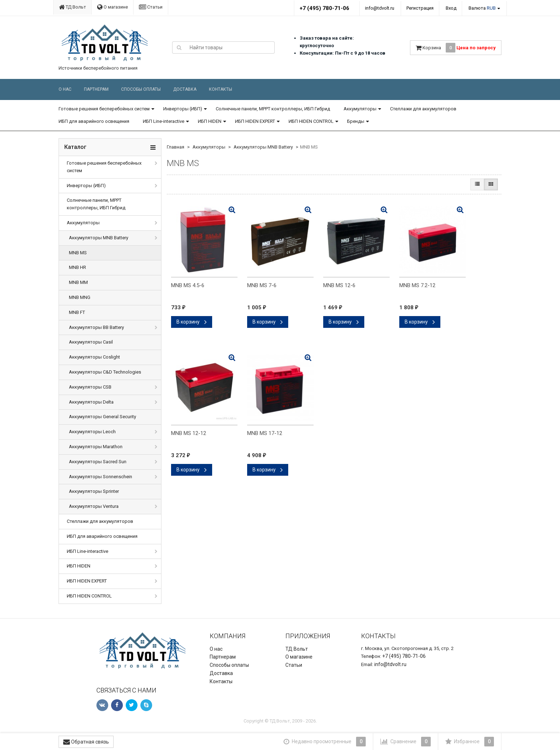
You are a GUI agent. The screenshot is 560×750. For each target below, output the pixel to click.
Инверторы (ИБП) (183, 109)
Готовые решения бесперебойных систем (104, 109)
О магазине (112, 7)
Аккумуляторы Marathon (96, 447)
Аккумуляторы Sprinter (94, 491)
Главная (176, 147)
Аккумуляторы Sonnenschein (101, 477)
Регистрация (420, 8)
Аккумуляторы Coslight (94, 357)
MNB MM (78, 282)
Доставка (185, 89)
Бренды (356, 121)
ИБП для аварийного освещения (94, 121)
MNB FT (77, 312)
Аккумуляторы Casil (91, 342)
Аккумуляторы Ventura (94, 506)
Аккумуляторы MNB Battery (99, 238)
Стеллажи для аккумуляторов (423, 109)
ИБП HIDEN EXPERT (255, 121)
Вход (451, 8)
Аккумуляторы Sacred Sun (98, 462)
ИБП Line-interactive (164, 121)
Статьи (151, 7)
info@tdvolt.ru (380, 8)
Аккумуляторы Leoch (92, 432)
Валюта (482, 8)
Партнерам (96, 89)
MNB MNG (80, 297)
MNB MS (78, 253)
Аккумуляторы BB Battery (96, 327)
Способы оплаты (141, 89)
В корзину (192, 322)
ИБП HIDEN (210, 121)
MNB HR (77, 267)
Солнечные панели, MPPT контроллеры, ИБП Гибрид (273, 109)
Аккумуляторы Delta (91, 402)
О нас (65, 89)
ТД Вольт (72, 7)
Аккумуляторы (360, 109)
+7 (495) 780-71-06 (324, 8)
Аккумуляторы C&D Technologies (105, 372)
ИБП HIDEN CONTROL (311, 121)
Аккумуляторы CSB (90, 387)
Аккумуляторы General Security (102, 417)
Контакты (221, 89)
